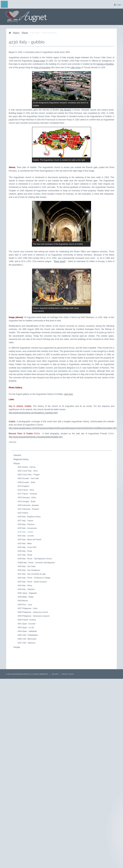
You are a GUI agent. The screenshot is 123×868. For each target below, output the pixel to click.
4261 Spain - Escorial (27, 624)
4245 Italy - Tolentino (26, 589)
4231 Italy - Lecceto (26, 536)
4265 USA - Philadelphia (28, 635)
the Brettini (66, 110)
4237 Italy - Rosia (25, 555)
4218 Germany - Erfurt (27, 497)
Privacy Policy (68, 674)
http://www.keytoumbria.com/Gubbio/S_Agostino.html (33, 413)
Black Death (60, 261)
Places (25, 33)
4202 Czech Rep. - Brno (28, 471)
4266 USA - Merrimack (27, 639)
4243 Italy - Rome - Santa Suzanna (32, 582)
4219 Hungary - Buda (27, 501)
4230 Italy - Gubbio (25, 532)
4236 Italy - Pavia (25, 551)
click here (68, 394)
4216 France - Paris (26, 490)
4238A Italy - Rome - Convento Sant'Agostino (36, 563)
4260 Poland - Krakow (27, 620)
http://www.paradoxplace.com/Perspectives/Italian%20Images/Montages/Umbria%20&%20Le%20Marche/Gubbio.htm (63, 428)
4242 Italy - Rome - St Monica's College (34, 578)
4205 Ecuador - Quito (27, 482)
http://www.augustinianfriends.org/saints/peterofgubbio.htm (36, 437)
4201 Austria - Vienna (27, 467)
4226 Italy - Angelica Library (29, 517)
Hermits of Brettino (105, 64)
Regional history (21, 459)
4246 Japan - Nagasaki (27, 593)
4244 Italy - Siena (25, 585)
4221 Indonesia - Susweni (28, 509)
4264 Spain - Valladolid (27, 631)
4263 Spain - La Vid (26, 627)
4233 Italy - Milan (25, 543)
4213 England (23, 486)
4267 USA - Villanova (26, 643)
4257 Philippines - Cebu (28, 608)
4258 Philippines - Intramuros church (33, 612)
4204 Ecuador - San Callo (28, 478)
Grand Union (39, 61)
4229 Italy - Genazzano (27, 528)
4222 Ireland (23, 513)
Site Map (55, 674)
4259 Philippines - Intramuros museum (34, 616)
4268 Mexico (23, 601)
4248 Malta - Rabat (26, 597)
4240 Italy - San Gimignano (29, 570)
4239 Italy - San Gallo (27, 566)
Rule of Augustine (42, 67)
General (17, 455)
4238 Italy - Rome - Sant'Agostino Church (35, 559)
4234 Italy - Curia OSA (27, 547)
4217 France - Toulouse (27, 494)
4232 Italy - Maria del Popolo (29, 539)
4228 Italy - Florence (26, 524)
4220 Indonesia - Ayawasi (28, 505)
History (16, 33)
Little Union (76, 67)
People (17, 647)
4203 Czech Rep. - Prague (29, 475)
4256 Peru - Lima (25, 605)
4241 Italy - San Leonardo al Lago (32, 574)
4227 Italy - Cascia (25, 521)
